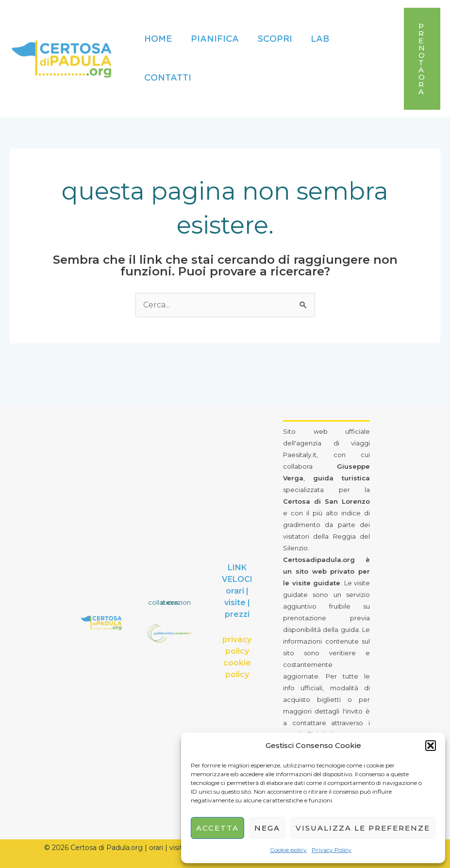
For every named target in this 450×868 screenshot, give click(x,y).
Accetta (217, 828)
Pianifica (213, 39)
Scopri (272, 39)
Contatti (167, 78)
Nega (267, 828)
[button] (431, 746)
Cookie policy (288, 850)
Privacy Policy (332, 850)
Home (158, 39)
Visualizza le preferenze (363, 828)
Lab (316, 39)
